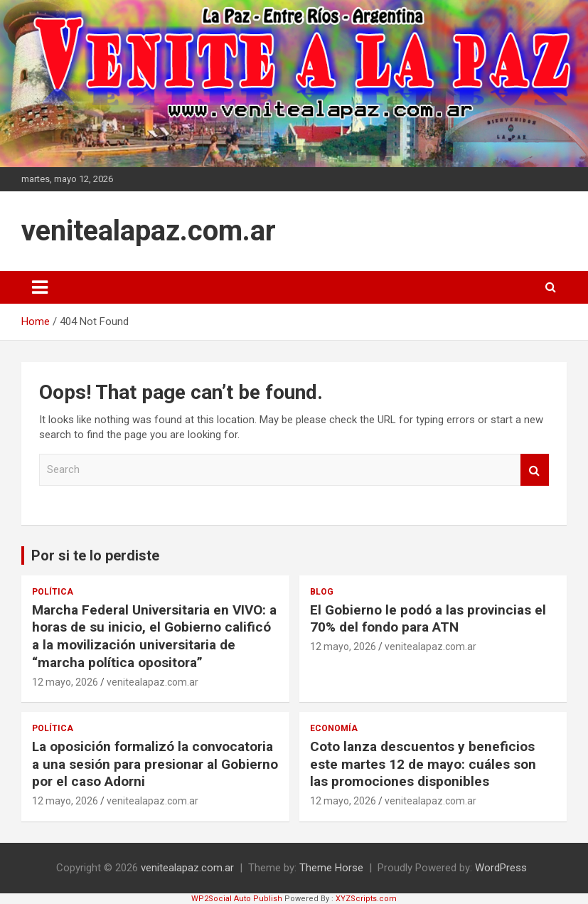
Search (535, 470)
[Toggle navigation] (40, 287)
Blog (322, 592)
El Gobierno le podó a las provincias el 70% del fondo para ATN (428, 619)
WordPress (501, 868)
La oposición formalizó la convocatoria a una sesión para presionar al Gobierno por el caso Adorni (155, 764)
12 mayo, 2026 (65, 682)
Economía (334, 728)
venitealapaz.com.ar (149, 231)
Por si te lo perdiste (95, 555)
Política (53, 592)
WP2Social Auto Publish (237, 899)
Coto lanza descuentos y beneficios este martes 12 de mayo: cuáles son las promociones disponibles (423, 764)
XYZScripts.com (366, 899)
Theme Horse (331, 868)
